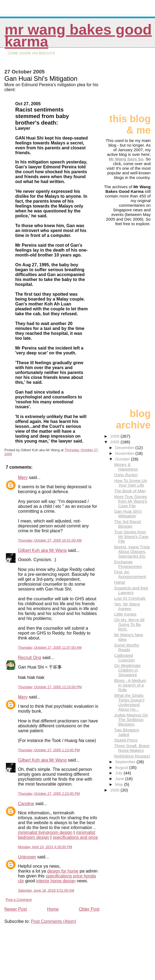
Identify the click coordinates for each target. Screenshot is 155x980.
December (125, 448)
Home (53, 909)
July (120, 773)
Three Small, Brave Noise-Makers (132, 748)
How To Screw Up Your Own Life (131, 483)
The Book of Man (130, 491)
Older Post (89, 909)
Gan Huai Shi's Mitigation (128, 514)
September (126, 762)
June (120, 779)
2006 (115, 436)
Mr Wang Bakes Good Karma (78, 35)
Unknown (27, 857)
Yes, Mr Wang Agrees (127, 606)
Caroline (26, 804)
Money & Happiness (126, 467)
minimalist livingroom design (45, 832)
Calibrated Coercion (125, 658)
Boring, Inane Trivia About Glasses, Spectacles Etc (132, 551)
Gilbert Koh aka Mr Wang (42, 550)
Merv (23, 477)
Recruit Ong (30, 658)
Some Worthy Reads (127, 647)
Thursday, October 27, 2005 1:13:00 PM (49, 750)
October (123, 459)
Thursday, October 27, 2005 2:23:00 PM (49, 794)
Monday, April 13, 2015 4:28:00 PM (45, 847)
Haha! (120, 582)
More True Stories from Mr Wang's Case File (131, 501)
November (125, 453)
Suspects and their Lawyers (131, 590)
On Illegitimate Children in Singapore (127, 670)
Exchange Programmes (128, 564)
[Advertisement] (129, 83)
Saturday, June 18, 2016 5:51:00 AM (46, 890)
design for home (63, 871)
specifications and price (75, 837)
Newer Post (16, 909)
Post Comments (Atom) (54, 921)
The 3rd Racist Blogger (128, 524)
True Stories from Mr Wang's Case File (131, 537)
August (122, 767)
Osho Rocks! (126, 475)
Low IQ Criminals (130, 598)
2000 (115, 790)
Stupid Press (126, 740)
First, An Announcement (130, 574)
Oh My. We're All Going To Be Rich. (129, 624)
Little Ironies (125, 614)
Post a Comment (19, 900)
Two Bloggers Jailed (127, 732)
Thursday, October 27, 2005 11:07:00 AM (50, 647)
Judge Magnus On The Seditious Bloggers (131, 720)
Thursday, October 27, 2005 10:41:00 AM (50, 540)
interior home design (56, 881)
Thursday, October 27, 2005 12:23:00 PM (50, 687)
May (120, 784)
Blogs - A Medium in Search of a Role (130, 685)
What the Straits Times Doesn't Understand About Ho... (129, 702)
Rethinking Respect (132, 756)
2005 (115, 442)
